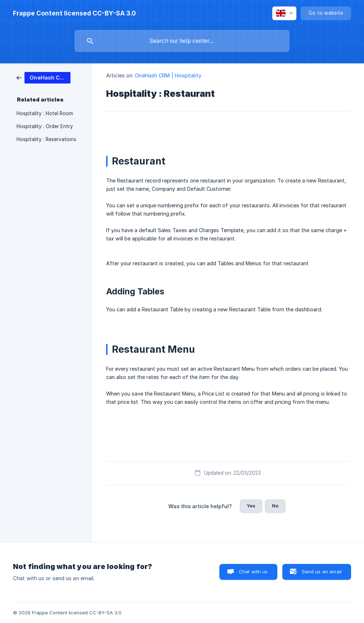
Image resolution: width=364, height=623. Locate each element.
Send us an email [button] (322, 572)
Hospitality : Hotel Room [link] (45, 113)
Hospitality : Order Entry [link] (45, 126)
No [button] (275, 506)
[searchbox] (182, 41)
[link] (44, 77)
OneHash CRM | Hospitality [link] (168, 75)
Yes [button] (251, 506)
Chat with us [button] (253, 572)
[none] (74, 13)
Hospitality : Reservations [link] (46, 139)
